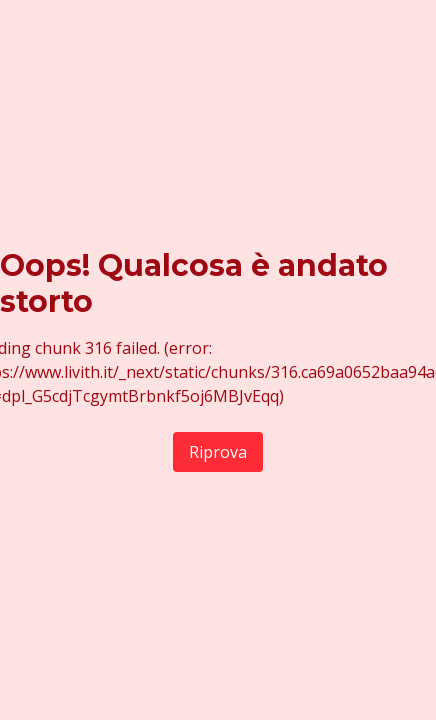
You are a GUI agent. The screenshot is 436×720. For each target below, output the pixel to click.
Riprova (218, 452)
